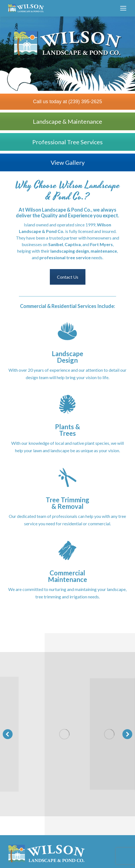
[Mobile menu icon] (123, 8)
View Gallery (68, 162)
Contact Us (68, 277)
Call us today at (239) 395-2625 (67, 102)
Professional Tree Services (67, 142)
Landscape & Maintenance (67, 121)
